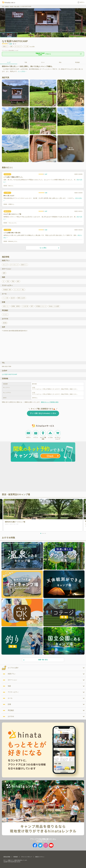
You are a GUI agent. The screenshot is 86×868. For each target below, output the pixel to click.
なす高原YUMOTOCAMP (10, 374)
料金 (60, 62)
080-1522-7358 (6, 366)
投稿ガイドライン (40, 857)
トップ (9, 62)
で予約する (43, 54)
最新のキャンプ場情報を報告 (50, 402)
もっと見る (32, 47)
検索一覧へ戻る (35, 660)
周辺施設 (77, 62)
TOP (3, 6)
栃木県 (12, 6)
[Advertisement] (26, 477)
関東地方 (7, 6)
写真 (26, 62)
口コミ (43, 62)
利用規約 (16, 857)
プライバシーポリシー (27, 857)
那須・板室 (17, 6)
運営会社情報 (7, 857)
